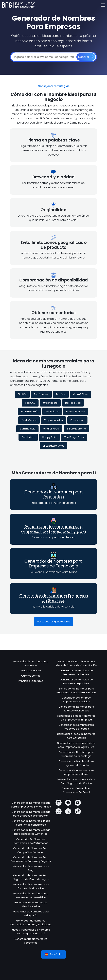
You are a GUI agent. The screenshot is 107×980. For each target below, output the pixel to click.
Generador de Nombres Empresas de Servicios (54, 598)
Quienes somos (31, 676)
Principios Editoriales (31, 681)
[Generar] (86, 57)
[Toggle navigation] (103, 5)
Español (53, 954)
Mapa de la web (31, 671)
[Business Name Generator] (19, 5)
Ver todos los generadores (54, 622)
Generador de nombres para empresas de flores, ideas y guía (54, 529)
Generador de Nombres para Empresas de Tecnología (53, 564)
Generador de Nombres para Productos (53, 494)
